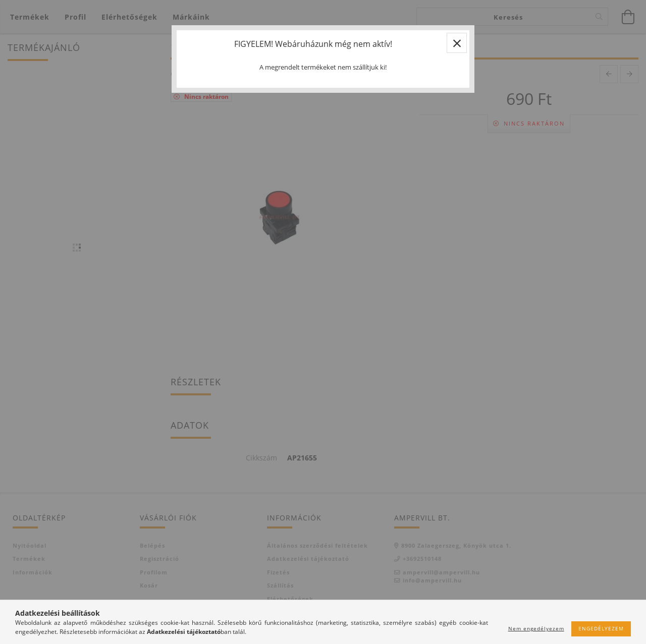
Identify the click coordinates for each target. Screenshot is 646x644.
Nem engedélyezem (536, 628)
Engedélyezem (601, 628)
